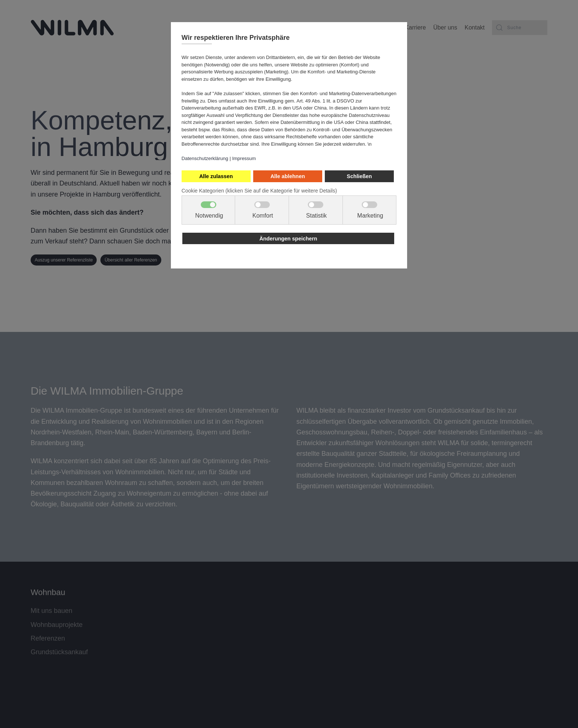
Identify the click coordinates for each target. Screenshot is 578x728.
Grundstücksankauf (59, 651)
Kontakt (475, 27)
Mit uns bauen (51, 609)
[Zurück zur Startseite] (72, 28)
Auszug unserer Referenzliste (64, 260)
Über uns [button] (445, 27)
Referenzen (48, 637)
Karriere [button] (415, 27)
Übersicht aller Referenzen (131, 260)
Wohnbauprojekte (57, 623)
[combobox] (520, 28)
